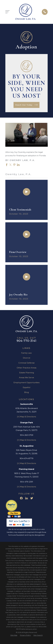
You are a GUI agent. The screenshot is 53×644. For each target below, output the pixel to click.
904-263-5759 (27, 435)
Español (27, 387)
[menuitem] (14, 635)
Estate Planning (27, 373)
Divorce (27, 358)
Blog (26, 392)
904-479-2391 (27, 482)
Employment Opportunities (26, 383)
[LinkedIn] (27, 498)
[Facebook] (21, 498)
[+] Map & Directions (26, 417)
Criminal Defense (26, 363)
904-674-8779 (26, 458)
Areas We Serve (26, 377)
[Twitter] (32, 498)
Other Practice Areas (26, 368)
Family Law (26, 353)
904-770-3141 (27, 341)
